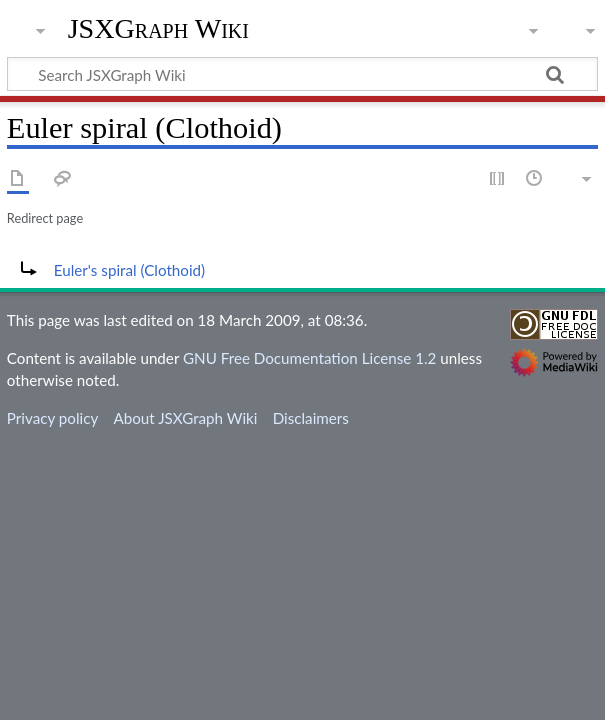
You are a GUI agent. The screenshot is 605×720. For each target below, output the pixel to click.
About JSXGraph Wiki (185, 418)
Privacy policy (52, 418)
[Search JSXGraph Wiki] (302, 74)
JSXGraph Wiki (158, 29)
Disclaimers (311, 418)
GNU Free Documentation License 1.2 (309, 358)
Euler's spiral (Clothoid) (129, 270)
